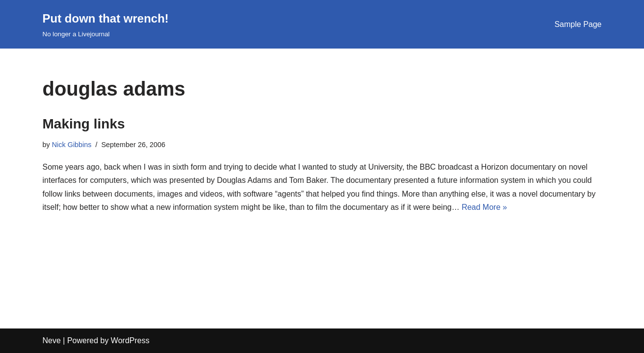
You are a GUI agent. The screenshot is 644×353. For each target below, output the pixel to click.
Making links (84, 124)
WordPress (130, 340)
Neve (52, 340)
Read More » (484, 207)
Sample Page (578, 24)
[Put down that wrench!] (106, 24)
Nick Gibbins (72, 145)
